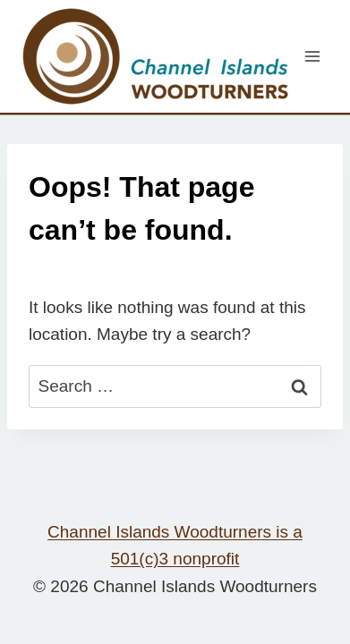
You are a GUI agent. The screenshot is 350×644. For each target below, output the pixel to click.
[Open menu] (312, 56)
